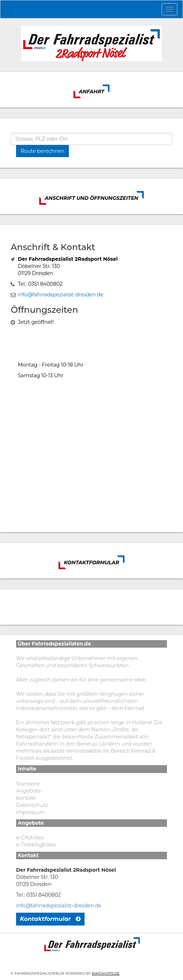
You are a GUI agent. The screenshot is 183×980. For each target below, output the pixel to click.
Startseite (28, 784)
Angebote (29, 791)
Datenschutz (32, 805)
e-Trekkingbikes (36, 845)
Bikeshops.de (106, 973)
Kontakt (26, 798)
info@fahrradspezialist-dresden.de (60, 295)
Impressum (30, 812)
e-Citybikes (30, 838)
